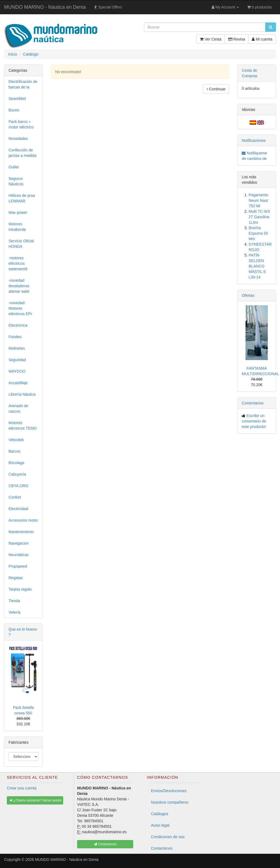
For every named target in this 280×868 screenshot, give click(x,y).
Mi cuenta (262, 39)
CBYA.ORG (18, 486)
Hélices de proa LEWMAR (22, 198)
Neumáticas (19, 555)
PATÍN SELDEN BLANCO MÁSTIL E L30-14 (257, 266)
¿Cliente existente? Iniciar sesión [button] (36, 800)
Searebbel (17, 99)
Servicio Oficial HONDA (21, 244)
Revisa (237, 39)
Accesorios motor (23, 520)
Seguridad (17, 360)
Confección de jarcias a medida (22, 153)
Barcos (14, 451)
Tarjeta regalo (20, 589)
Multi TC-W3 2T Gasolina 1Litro (259, 217)
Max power (18, 212)
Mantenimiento (21, 532)
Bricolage (16, 463)
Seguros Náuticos (16, 181)
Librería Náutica (22, 394)
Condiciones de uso (168, 837)
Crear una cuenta (22, 788)
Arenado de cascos (18, 409)
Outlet (14, 167)
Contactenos (162, 848)
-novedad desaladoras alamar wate (19, 286)
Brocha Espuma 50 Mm (258, 233)
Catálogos (160, 814)
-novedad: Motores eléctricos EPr (20, 308)
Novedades (18, 139)
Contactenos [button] (105, 844)
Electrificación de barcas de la (23, 84)
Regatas (16, 578)
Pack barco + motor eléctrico (21, 124)
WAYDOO (17, 371)
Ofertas (248, 295)
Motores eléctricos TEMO (23, 426)
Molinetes (17, 348)
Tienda (14, 601)
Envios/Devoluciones (169, 791)
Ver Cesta (211, 39)
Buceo (14, 110)
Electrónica (18, 325)
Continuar (216, 89)
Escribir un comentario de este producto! (254, 421)
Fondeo (15, 337)
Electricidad (18, 509)
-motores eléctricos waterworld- (18, 263)
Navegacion (19, 543)
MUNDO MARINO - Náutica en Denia (45, 7)
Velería (14, 612)
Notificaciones (254, 140)
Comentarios (253, 403)
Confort (15, 497)
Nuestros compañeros (170, 802)
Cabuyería (17, 474)
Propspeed (18, 566)
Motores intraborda (17, 227)
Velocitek (16, 440)
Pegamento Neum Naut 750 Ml (258, 200)
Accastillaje (18, 383)
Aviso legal (160, 825)
